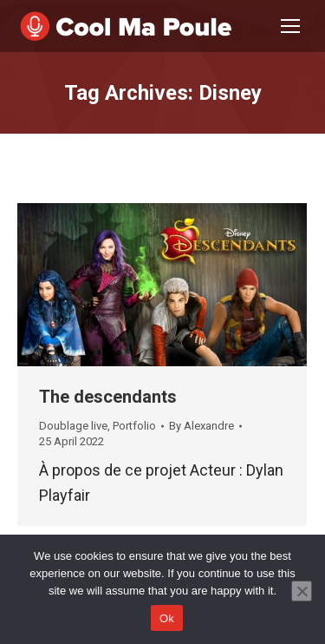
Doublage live (73, 426)
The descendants (108, 397)
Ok (167, 618)
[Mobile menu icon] (290, 26)
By (201, 426)
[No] (302, 591)
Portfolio (134, 426)
